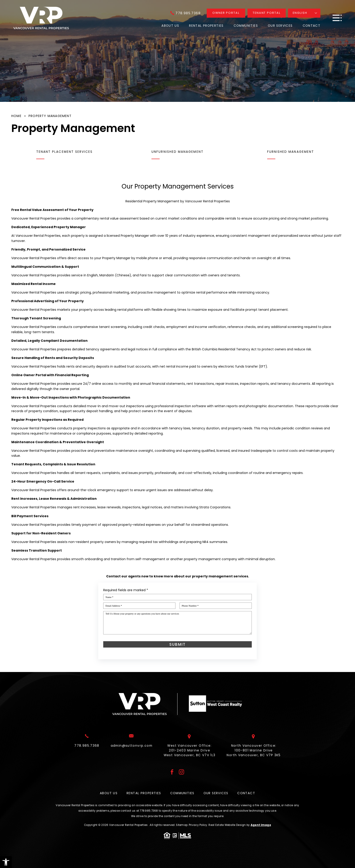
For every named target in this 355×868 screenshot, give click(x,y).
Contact (312, 26)
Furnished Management (291, 152)
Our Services (280, 26)
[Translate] (304, 13)
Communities (246, 26)
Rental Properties (206, 26)
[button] (6, 862)
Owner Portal (226, 13)
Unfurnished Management (177, 152)
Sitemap (182, 825)
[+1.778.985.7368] (185, 13)
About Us (170, 26)
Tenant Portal (267, 13)
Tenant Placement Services (65, 152)
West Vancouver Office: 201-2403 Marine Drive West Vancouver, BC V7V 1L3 (190, 752)
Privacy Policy (198, 825)
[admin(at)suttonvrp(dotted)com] (132, 748)
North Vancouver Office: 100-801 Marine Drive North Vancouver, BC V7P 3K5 (254, 752)
